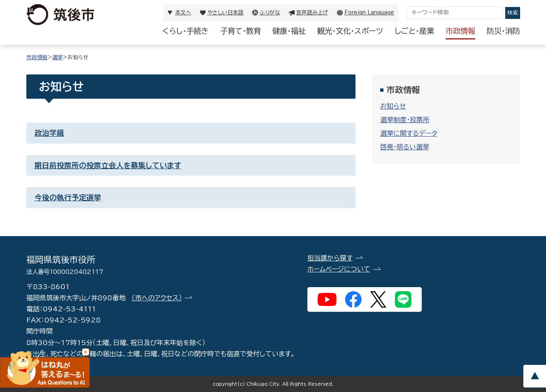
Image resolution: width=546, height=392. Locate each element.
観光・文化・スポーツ (350, 31)
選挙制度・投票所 (405, 120)
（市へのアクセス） (157, 298)
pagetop (534, 376)
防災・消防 (503, 31)
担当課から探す (330, 258)
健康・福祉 (289, 31)
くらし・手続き (186, 31)
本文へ (183, 13)
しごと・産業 (414, 31)
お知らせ (393, 106)
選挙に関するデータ (409, 133)
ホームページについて (339, 269)
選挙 (58, 57)
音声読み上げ (312, 13)
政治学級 (49, 133)
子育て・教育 (240, 31)
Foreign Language (369, 13)
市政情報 (460, 31)
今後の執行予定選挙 (68, 197)
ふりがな (270, 13)
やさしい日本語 (225, 13)
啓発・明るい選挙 (405, 147)
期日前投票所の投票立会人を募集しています (108, 165)
